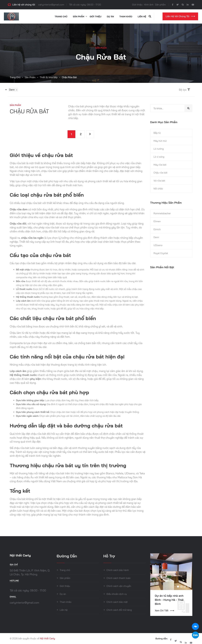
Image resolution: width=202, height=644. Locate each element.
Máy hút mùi (160, 141)
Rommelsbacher (162, 213)
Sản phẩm (160, 5)
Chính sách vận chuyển (119, 586)
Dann (156, 237)
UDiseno (158, 245)
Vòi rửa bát (159, 181)
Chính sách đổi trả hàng (119, 610)
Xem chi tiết (164, 611)
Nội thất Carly (47, 638)
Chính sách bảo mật (117, 602)
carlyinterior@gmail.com (51, 5)
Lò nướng (159, 149)
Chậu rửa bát (160, 173)
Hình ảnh (149, 5)
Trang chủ (61, 17)
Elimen (157, 221)
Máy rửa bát (160, 165)
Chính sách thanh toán (119, 578)
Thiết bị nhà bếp (49, 77)
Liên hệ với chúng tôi (180, 16)
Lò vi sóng (159, 157)
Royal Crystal (161, 253)
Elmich (157, 229)
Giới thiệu (137, 5)
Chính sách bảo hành (118, 570)
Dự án (110, 17)
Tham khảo (126, 17)
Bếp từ (157, 133)
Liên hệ (142, 17)
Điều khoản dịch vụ (117, 594)
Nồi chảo (158, 189)
